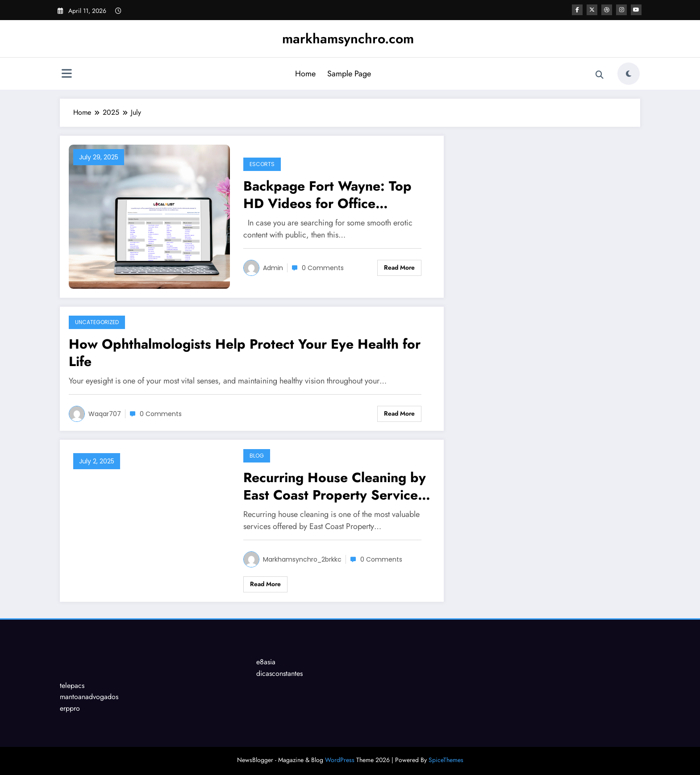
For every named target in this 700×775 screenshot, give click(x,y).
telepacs (72, 685)
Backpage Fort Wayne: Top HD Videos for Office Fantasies (327, 195)
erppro (70, 708)
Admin (273, 268)
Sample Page (349, 74)
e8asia (266, 662)
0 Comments (323, 268)
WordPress (340, 760)
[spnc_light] (629, 74)
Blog (257, 456)
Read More (399, 267)
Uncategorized (97, 322)
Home (305, 74)
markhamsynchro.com (348, 39)
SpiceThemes (446, 760)
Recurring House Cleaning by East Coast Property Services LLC (335, 486)
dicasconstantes (279, 673)
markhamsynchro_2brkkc (302, 559)
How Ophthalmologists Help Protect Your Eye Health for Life (245, 353)
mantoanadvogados (89, 697)
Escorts (262, 164)
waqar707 (105, 414)
